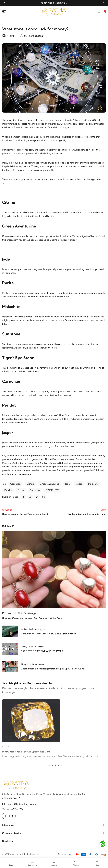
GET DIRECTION (12, 798)
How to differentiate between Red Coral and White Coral (32, 618)
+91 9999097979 (15, 809)
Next (103, 510)
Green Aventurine (50, 484)
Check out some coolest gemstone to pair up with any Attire (52, 669)
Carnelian (15, 484)
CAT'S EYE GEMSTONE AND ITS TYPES (42, 651)
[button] (4, 3)
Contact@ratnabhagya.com (21, 804)
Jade (67, 484)
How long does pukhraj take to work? (86, 514)
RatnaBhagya (55, 456)
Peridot (8, 490)
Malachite (93, 484)
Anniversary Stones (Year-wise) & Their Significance (48, 634)
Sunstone (35, 490)
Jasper (79, 484)
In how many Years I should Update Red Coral (26, 753)
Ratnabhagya (35, 36)
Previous (7, 510)
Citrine (30, 484)
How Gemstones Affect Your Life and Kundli (26, 514)
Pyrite (21, 490)
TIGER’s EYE (53, 490)
